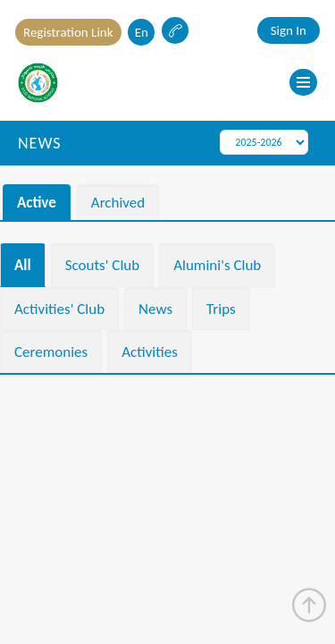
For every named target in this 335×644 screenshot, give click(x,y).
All (23, 265)
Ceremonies (51, 352)
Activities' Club (59, 309)
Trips (221, 309)
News (155, 309)
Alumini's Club (217, 265)
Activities (150, 352)
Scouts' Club (103, 265)
